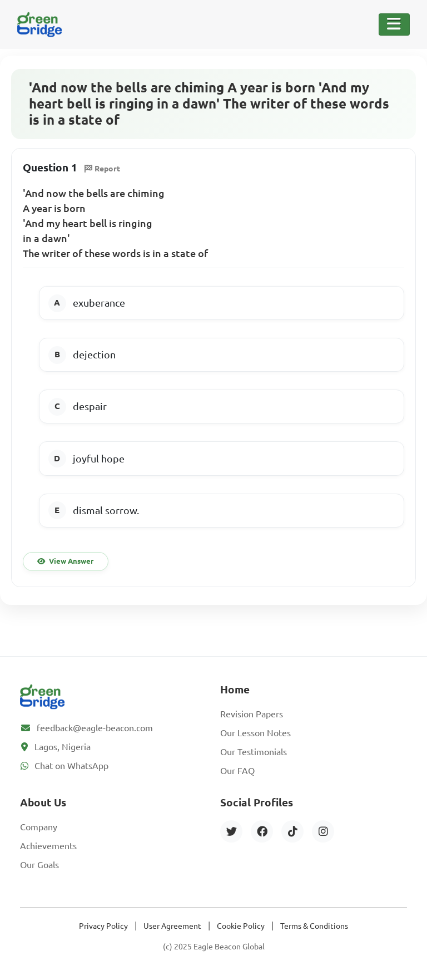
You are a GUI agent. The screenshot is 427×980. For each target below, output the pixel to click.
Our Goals (39, 865)
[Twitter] (231, 831)
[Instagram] (323, 831)
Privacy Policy (103, 926)
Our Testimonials (254, 752)
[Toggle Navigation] (394, 24)
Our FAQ (237, 771)
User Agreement (172, 926)
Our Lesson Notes (255, 733)
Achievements (48, 846)
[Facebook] (262, 831)
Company (39, 827)
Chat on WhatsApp (71, 766)
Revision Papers (252, 714)
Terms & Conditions (314, 926)
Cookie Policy (241, 926)
